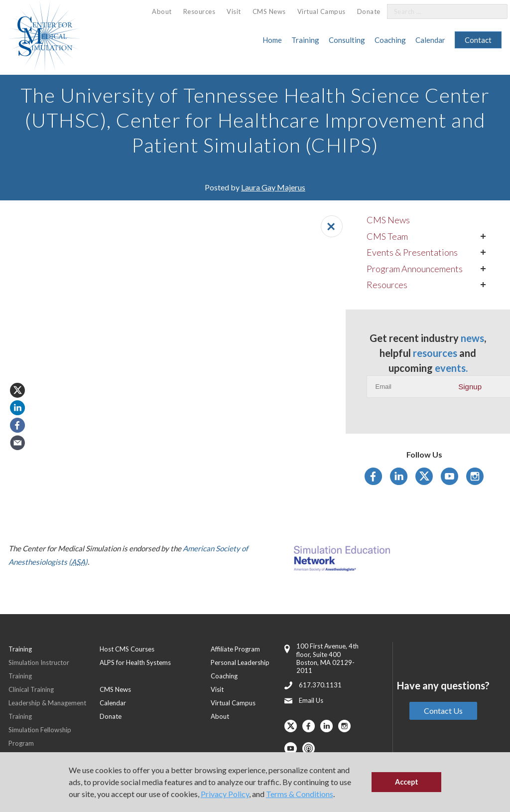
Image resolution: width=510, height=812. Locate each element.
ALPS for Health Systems (135, 662)
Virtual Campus (321, 11)
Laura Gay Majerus (273, 187)
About (162, 11)
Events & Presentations (412, 252)
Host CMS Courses (127, 649)
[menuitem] (162, 12)
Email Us (311, 700)
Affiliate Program (235, 649)
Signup (470, 387)
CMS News (269, 11)
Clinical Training (31, 689)
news (472, 338)
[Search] (494, 12)
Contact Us (443, 711)
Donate (369, 11)
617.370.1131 (320, 685)
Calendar (430, 40)
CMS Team (387, 236)
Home (272, 40)
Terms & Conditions (300, 794)
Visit (234, 11)
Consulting (347, 40)
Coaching (390, 40)
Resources (199, 11)
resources (435, 353)
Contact (478, 40)
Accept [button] (407, 782)
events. (451, 368)
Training (305, 40)
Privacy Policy (225, 794)
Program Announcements (415, 269)
